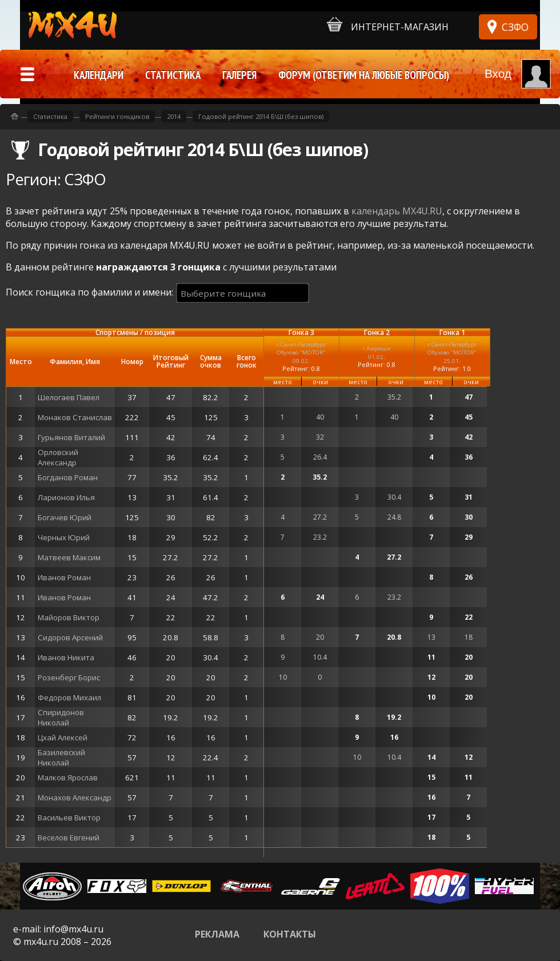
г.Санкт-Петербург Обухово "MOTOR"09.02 (301, 352)
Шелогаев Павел (69, 397)
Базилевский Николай (61, 757)
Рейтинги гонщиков (117, 116)
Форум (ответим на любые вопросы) (364, 75)
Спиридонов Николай (61, 717)
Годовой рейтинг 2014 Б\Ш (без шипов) (261, 116)
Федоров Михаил (69, 697)
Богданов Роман (68, 477)
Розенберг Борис (69, 677)
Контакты (290, 934)
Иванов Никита (66, 657)
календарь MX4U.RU (397, 211)
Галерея (239, 75)
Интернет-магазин (388, 25)
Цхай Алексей (63, 737)
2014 (174, 116)
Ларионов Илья (66, 497)
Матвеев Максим (69, 557)
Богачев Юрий (65, 517)
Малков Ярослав (68, 777)
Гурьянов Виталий (71, 437)
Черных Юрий (64, 537)
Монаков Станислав (75, 417)
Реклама (217, 934)
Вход (498, 73)
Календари (99, 75)
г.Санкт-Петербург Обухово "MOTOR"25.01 (452, 352)
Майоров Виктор (69, 617)
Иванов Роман (64, 577)
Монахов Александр (75, 797)
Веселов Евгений (69, 838)
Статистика (50, 116)
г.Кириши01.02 (377, 352)
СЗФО (515, 27)
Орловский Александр (58, 457)
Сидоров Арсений (70, 637)
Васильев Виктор (69, 818)
